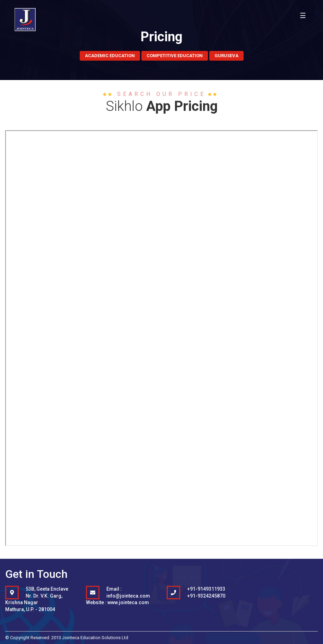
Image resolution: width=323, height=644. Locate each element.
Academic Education (110, 56)
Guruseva (226, 56)
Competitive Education (175, 56)
